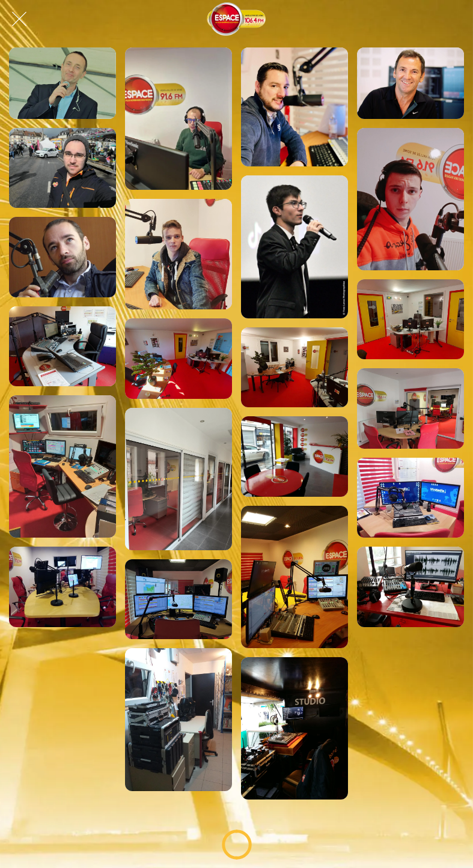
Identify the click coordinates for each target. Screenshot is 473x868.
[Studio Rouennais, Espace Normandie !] (410, 587)
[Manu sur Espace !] (410, 83)
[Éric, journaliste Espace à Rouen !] (63, 257)
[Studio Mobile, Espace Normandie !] (294, 728)
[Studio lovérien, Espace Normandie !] (63, 466)
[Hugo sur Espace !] (294, 247)
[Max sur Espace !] (294, 107)
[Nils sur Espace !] (179, 254)
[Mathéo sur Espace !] (410, 199)
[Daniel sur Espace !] (63, 168)
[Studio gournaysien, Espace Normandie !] (63, 347)
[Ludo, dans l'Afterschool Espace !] (63, 83)
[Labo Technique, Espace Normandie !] (179, 719)
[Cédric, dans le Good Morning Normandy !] (179, 119)
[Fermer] (19, 19)
